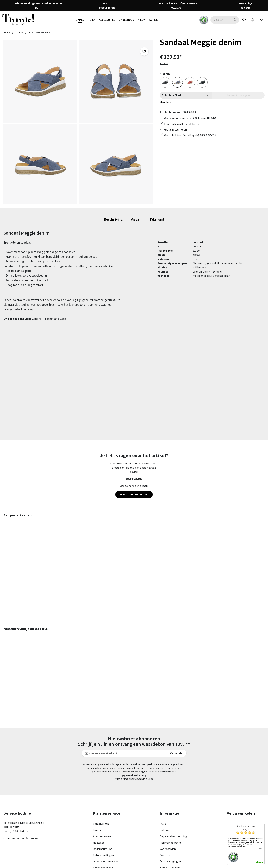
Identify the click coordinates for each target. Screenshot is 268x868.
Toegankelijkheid (103, 831)
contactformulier (27, 801)
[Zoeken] (235, 20)
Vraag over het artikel (134, 494)
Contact (98, 793)
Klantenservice (102, 800)
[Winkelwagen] (262, 20)
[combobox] (221, 20)
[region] (78, 122)
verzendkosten (186, 863)
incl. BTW (164, 64)
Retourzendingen (103, 818)
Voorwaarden (168, 812)
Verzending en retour (105, 825)
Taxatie (164, 837)
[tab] (113, 220)
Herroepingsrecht (171, 806)
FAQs (163, 787)
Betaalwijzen (101, 787)
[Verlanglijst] (244, 20)
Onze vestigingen (170, 825)
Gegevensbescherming (173, 800)
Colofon (165, 793)
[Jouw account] (253, 20)
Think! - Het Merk (170, 831)
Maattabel (166, 102)
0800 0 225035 (134, 479)
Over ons (165, 818)
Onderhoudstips (102, 812)
